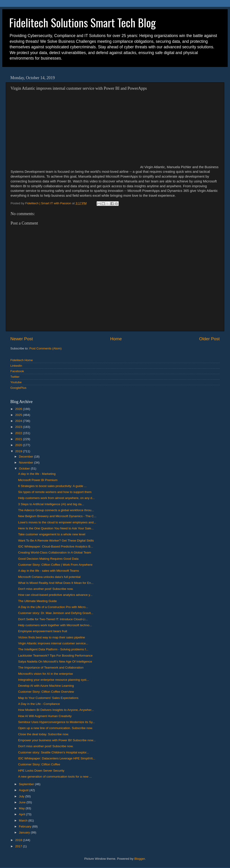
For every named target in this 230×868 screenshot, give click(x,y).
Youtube (16, 382)
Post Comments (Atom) (46, 348)
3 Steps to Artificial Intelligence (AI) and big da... (51, 504)
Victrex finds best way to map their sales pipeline (52, 637)
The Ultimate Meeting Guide (37, 601)
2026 (19, 409)
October (25, 469)
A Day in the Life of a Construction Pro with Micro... (53, 607)
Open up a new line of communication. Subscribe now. (56, 728)
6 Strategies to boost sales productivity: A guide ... (52, 486)
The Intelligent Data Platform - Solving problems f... (53, 649)
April (22, 814)
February (26, 826)
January (25, 832)
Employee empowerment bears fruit (43, 631)
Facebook (17, 371)
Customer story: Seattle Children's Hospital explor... (54, 752)
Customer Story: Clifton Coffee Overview (46, 692)
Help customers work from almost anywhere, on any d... (56, 498)
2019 (19, 451)
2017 (19, 846)
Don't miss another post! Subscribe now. (46, 589)
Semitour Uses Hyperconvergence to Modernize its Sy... (57, 722)
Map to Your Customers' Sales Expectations (48, 698)
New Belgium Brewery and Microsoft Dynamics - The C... (57, 516)
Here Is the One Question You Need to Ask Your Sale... (56, 528)
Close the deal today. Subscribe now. (44, 734)
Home (116, 339)
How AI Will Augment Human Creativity (45, 716)
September (27, 784)
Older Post (209, 339)
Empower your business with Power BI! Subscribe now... (57, 740)
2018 (19, 840)
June (23, 802)
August (24, 790)
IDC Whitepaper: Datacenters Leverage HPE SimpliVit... (57, 758)
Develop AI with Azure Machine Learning (46, 686)
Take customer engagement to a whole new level (52, 534)
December (26, 457)
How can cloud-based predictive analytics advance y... (55, 595)
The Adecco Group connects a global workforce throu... (56, 510)
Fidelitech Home (22, 360)
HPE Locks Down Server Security (41, 771)
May (22, 808)
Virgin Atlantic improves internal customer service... (53, 643)
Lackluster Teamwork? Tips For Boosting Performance (55, 656)
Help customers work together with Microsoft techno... (55, 625)
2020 (19, 445)
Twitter (15, 377)
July (22, 796)
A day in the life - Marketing (37, 474)
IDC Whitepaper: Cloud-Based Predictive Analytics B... (56, 546)
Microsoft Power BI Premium (38, 480)
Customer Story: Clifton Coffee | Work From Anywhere (55, 565)
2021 (19, 439)
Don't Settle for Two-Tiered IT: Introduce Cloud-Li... (53, 619)
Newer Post (22, 339)
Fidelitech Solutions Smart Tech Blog (82, 22)
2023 (19, 427)
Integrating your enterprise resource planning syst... (54, 680)
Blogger (140, 859)
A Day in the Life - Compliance (39, 704)
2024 (19, 421)
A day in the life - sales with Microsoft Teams (49, 571)
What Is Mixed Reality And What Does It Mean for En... (56, 583)
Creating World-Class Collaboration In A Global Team (55, 552)
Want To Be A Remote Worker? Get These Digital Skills (56, 541)
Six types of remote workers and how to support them (55, 492)
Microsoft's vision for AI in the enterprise (46, 674)
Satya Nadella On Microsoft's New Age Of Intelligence (55, 662)
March (24, 820)
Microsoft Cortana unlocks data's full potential (49, 577)
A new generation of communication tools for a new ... (55, 777)
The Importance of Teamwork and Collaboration (51, 668)
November (26, 463)
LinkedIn (16, 366)
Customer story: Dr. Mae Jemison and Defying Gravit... (56, 613)
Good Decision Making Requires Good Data (48, 559)
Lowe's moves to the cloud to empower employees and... (57, 522)
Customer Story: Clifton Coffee (39, 764)
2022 (19, 433)
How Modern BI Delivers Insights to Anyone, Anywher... (56, 710)
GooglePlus (18, 388)
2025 (19, 415)
